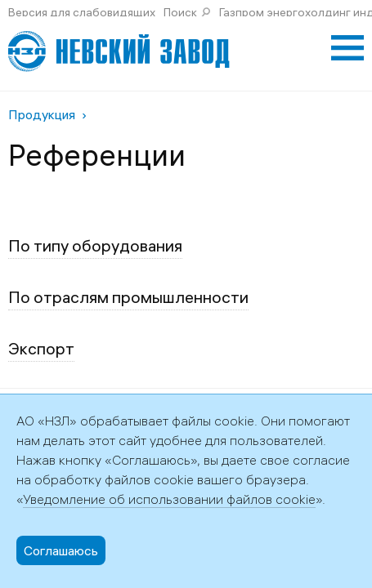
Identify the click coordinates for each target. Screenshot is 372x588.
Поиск (180, 12)
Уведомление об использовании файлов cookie (169, 499)
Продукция (42, 114)
